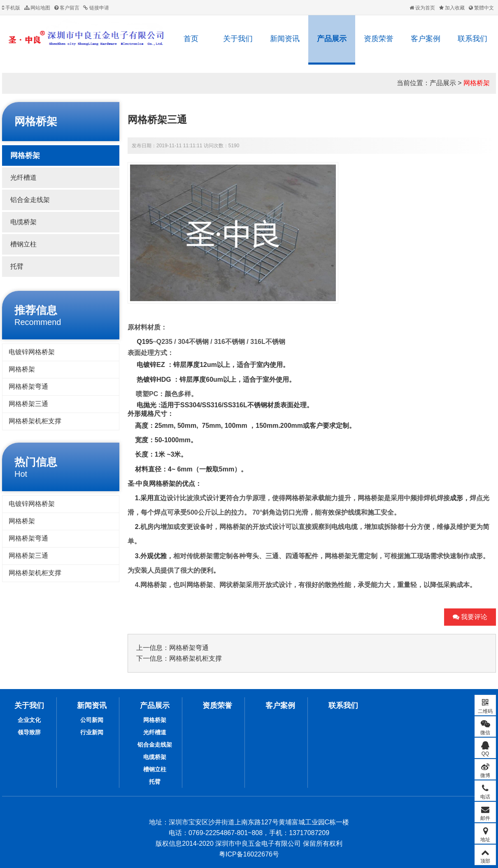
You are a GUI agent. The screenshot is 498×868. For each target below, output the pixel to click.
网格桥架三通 (28, 404)
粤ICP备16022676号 (249, 854)
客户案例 (426, 39)
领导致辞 (29, 732)
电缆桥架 (23, 222)
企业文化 (29, 720)
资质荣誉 (379, 39)
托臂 (17, 266)
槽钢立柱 (23, 244)
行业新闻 (92, 732)
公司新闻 (92, 720)
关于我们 (238, 39)
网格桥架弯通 (28, 386)
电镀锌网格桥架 (32, 352)
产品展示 (332, 39)
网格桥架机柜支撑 (35, 421)
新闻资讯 (285, 39)
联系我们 (472, 39)
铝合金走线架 (30, 200)
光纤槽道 (23, 178)
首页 (191, 39)
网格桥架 (477, 83)
